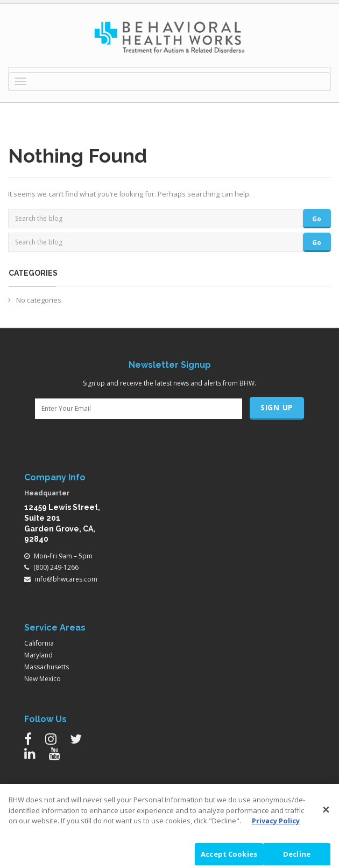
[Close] (326, 810)
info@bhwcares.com (66, 579)
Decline (297, 855)
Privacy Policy (276, 822)
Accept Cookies (229, 855)
